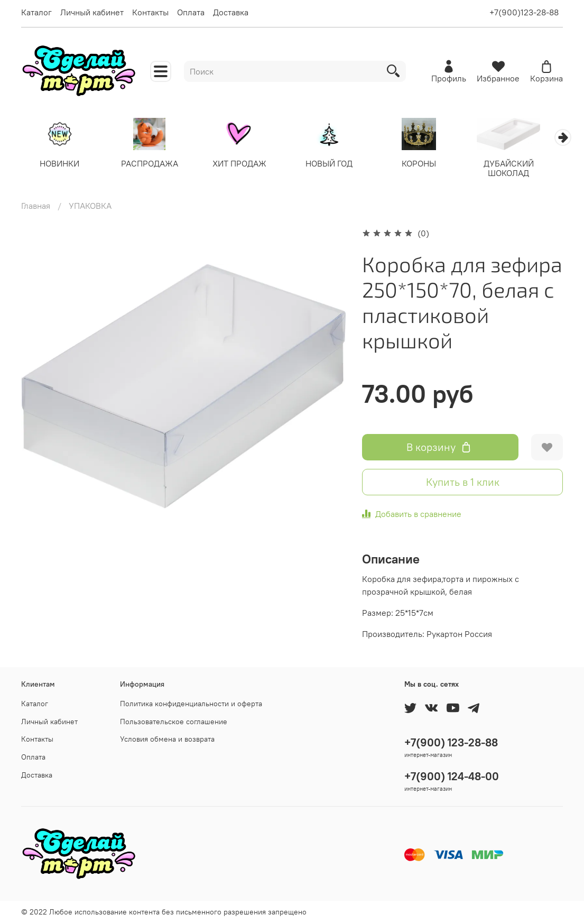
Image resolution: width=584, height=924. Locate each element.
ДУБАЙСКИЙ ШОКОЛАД (523, 169)
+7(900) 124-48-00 (452, 776)
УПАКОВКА (90, 207)
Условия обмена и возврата (167, 740)
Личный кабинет (92, 12)
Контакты (150, 12)
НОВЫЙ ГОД (338, 164)
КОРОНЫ (430, 164)
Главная (36, 207)
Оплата (191, 12)
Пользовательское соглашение (174, 722)
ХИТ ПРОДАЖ (246, 164)
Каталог (36, 12)
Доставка (231, 12)
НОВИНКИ (61, 164)
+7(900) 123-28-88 (451, 742)
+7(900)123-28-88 (524, 12)
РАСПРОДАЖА (153, 164)
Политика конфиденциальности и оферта (191, 704)
